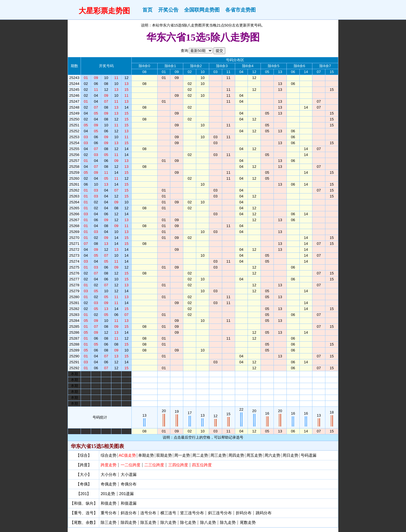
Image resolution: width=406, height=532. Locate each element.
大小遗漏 (129, 474)
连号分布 (148, 513)
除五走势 (148, 522)
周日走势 (290, 455)
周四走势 (236, 455)
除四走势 (129, 522)
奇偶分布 (129, 484)
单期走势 (146, 455)
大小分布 (109, 474)
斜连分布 (129, 513)
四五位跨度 (202, 465)
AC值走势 (127, 455)
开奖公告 (168, 10)
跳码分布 (264, 513)
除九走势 (228, 522)
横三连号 (168, 513)
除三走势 (109, 522)
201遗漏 (126, 494)
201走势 (108, 494)
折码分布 (244, 513)
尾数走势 (248, 522)
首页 (147, 10)
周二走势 (200, 455)
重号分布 (109, 513)
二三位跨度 (154, 465)
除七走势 (188, 522)
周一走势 (182, 455)
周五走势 (254, 455)
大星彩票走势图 (104, 11)
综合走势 (109, 455)
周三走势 (218, 455)
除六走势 (168, 522)
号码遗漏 (308, 455)
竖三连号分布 (192, 513)
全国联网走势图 (202, 10)
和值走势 (109, 503)
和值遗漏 (129, 503)
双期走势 (164, 455)
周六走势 (272, 455)
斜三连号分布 (220, 513)
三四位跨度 (178, 465)
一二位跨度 (131, 465)
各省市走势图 (240, 10)
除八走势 (208, 522)
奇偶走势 (109, 484)
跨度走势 (109, 465)
